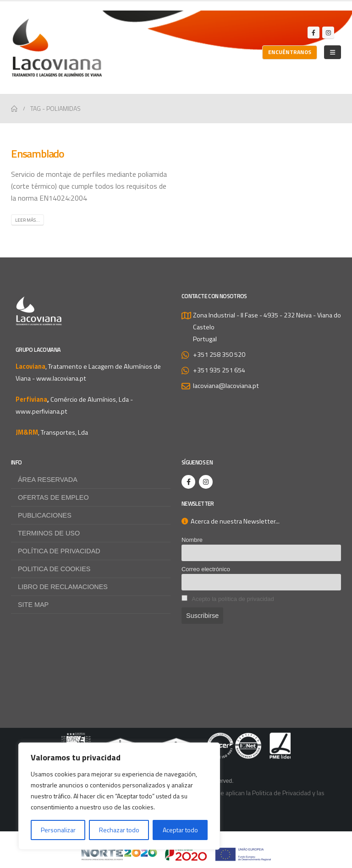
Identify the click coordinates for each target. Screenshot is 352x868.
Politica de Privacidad (281, 793)
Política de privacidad (59, 551)
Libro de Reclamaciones (63, 587)
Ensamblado (38, 153)
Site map (33, 605)
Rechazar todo (119, 830)
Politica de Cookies (54, 569)
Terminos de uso (49, 533)
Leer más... (27, 220)
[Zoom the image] (176, 738)
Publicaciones (45, 515)
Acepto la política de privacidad (233, 599)
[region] (119, 796)
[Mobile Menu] (333, 52)
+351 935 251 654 (219, 370)
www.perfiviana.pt (41, 411)
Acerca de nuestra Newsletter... (231, 521)
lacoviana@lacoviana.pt (226, 386)
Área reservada (48, 480)
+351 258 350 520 (219, 355)
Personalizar (58, 830)
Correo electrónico (206, 569)
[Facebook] (313, 33)
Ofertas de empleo (53, 497)
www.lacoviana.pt (61, 378)
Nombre (192, 540)
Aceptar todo (180, 830)
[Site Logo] (57, 48)
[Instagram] (328, 33)
